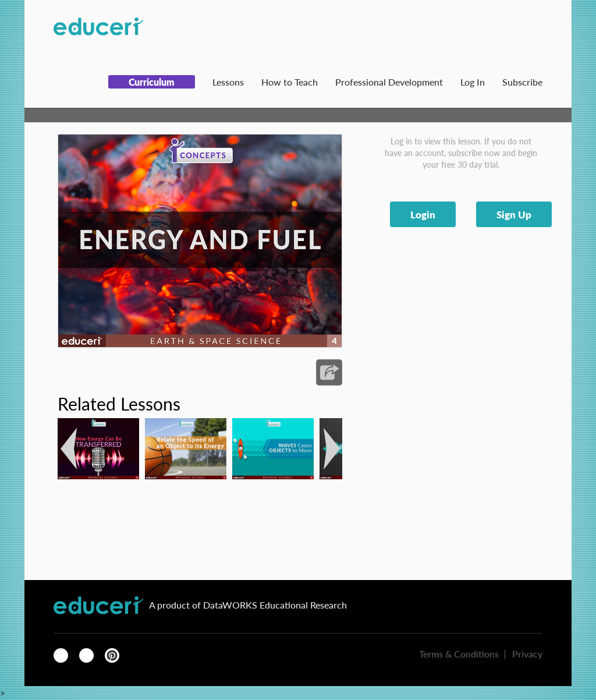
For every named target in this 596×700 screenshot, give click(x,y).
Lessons (228, 82)
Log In (473, 82)
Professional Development (389, 82)
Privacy (527, 654)
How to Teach (290, 82)
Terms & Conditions (459, 654)
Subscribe (522, 82)
